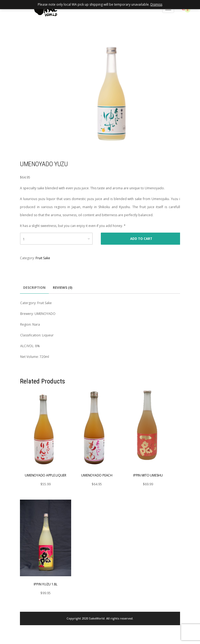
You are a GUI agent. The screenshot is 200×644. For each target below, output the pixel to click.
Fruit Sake (43, 258)
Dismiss (156, 4)
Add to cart (141, 239)
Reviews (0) (63, 288)
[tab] (34, 288)
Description (34, 288)
